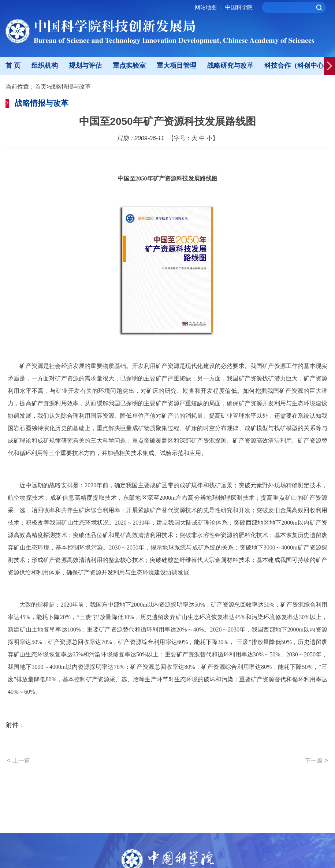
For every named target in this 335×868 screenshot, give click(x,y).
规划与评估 (85, 66)
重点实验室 (129, 66)
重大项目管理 (176, 66)
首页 (41, 87)
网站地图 (209, 7)
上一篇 (18, 760)
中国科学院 (239, 7)
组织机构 (45, 66)
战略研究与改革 (230, 66)
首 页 (13, 66)
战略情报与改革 (70, 87)
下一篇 (317, 760)
